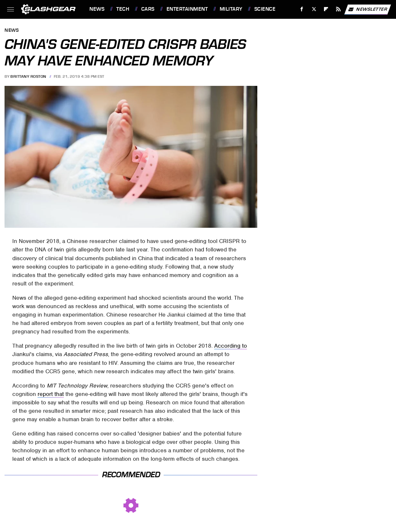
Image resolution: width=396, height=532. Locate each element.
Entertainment (187, 9)
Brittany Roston (28, 76)
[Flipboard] (326, 9)
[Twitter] (314, 9)
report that (51, 394)
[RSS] (338, 9)
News (97, 9)
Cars (148, 9)
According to (231, 346)
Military (231, 9)
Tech (123, 9)
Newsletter (367, 9)
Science (265, 9)
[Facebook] (302, 9)
